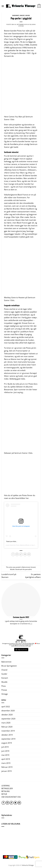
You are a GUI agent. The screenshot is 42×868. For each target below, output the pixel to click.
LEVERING (6, 786)
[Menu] (3, 6)
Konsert (22, 15)
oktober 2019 (7, 735)
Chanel (4, 670)
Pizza (4, 686)
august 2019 (7, 743)
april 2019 (6, 759)
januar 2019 (6, 771)
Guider (4, 674)
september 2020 (8, 719)
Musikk (28, 15)
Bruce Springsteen (9, 666)
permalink (28, 569)
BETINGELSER (7, 788)
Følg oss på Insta (21, 649)
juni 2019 (5, 751)
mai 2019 (5, 755)
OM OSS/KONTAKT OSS (11, 797)
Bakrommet (16, 15)
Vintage (5, 694)
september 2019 (8, 739)
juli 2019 (5, 747)
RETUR (4, 794)
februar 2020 (7, 727)
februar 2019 (7, 767)
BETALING (6, 791)
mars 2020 (6, 723)
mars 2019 (6, 763)
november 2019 (8, 731)
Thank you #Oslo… (12, 541)
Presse (4, 690)
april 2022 (6, 707)
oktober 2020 (7, 715)
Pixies (18, 545)
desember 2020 (8, 711)
